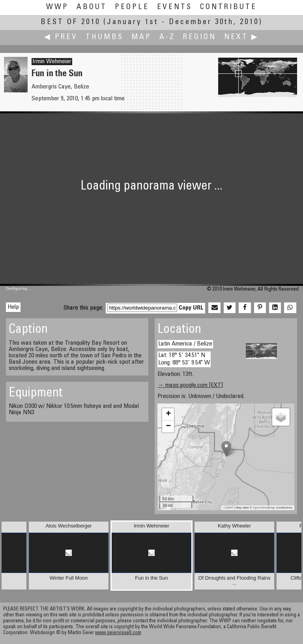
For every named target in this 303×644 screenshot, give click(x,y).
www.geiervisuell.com (118, 633)
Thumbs (105, 37)
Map (141, 37)
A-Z (167, 37)
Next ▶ (241, 37)
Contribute (228, 7)
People (132, 7)
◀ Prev (61, 37)
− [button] (168, 426)
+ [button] (168, 414)
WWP (57, 7)
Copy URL (191, 308)
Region (200, 37)
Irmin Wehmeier (52, 62)
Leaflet (228, 508)
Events (175, 7)
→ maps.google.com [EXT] (190, 385)
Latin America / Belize (185, 344)
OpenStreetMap (264, 508)
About (92, 7)
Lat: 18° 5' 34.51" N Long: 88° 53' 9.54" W (184, 359)
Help (13, 307)
